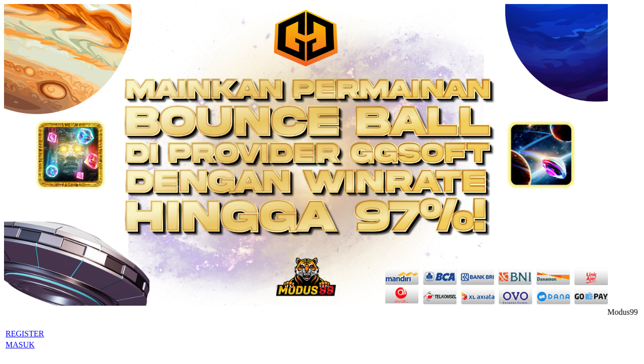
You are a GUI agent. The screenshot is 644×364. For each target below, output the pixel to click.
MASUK (20, 345)
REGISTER (25, 334)
